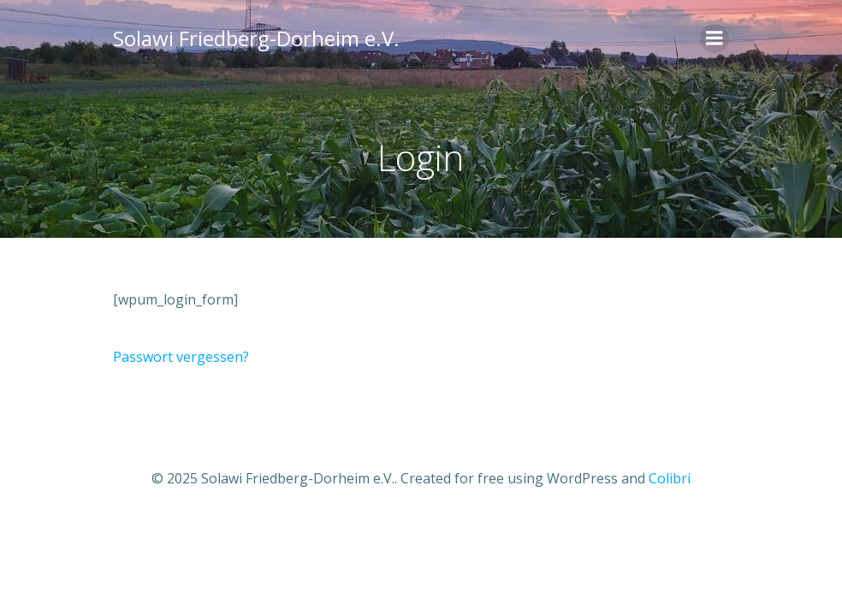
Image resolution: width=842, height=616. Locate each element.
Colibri (670, 478)
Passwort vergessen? (181, 357)
